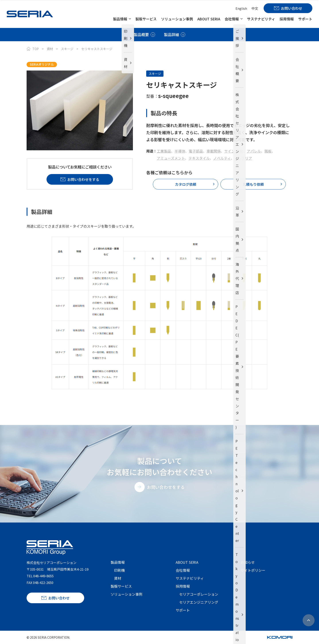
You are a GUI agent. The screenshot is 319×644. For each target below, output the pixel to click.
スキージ (67, 49)
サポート (305, 19)
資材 (50, 49)
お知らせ (248, 562)
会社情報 (232, 19)
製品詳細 (171, 34)
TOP (36, 49)
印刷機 (119, 570)
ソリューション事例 (177, 19)
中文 (255, 8)
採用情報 (287, 19)
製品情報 (120, 19)
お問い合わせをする (166, 487)
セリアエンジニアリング (199, 602)
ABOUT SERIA (209, 19)
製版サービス (146, 19)
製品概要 (141, 34)
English (241, 8)
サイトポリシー (253, 570)
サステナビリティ (261, 19)
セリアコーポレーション (199, 594)
